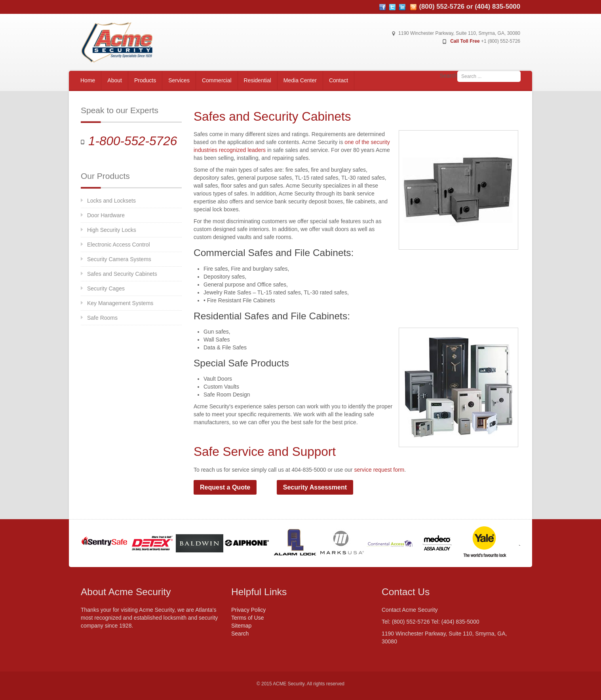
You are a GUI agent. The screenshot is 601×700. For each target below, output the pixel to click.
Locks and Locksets (111, 201)
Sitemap (241, 626)
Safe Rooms (102, 318)
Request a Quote (225, 487)
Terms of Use (247, 618)
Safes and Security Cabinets (122, 274)
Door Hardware (106, 215)
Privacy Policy (248, 610)
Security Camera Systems (119, 259)
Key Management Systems (120, 303)
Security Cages (106, 288)
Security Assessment (315, 487)
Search (449, 76)
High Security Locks (112, 230)
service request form (379, 470)
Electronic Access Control (119, 245)
